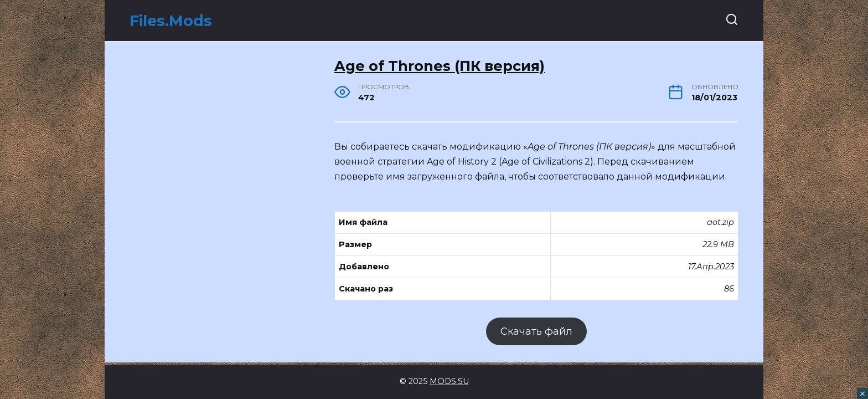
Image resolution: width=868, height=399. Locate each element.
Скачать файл (536, 331)
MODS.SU (449, 381)
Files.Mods (171, 21)
